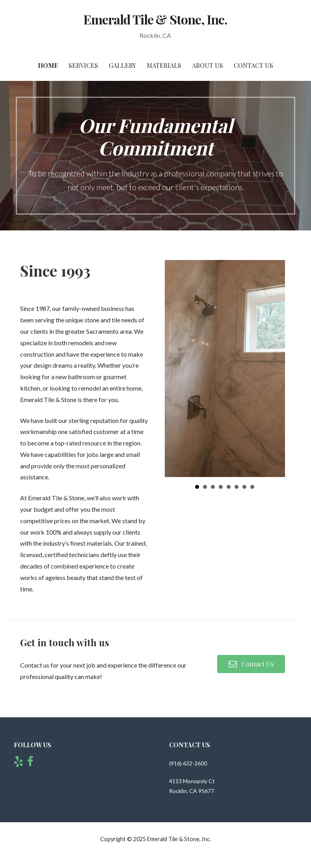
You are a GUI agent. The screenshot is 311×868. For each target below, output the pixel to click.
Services (83, 65)
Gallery (122, 65)
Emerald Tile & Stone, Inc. (155, 19)
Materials (164, 65)
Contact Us (253, 65)
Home (48, 65)
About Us (208, 65)
